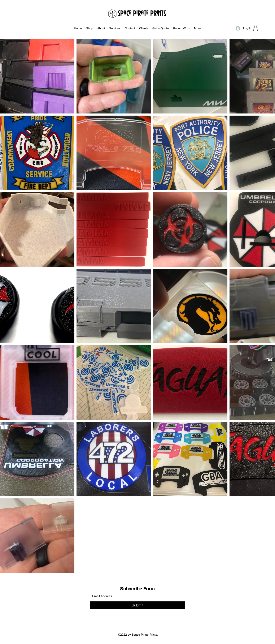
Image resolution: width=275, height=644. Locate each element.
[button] (256, 28)
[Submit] (137, 605)
